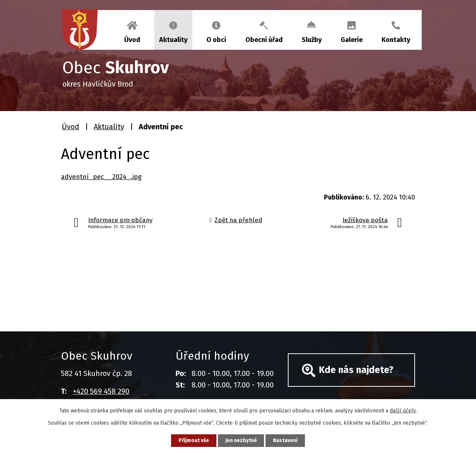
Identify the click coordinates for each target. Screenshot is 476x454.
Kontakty (396, 40)
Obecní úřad (264, 40)
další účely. (403, 410)
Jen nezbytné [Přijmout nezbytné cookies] (241, 440)
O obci (216, 40)
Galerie (352, 40)
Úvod (132, 40)
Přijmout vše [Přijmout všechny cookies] (193, 440)
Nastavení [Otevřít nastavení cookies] (286, 440)
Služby (312, 40)
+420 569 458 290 (101, 391)
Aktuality (173, 40)
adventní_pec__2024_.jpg (101, 177)
